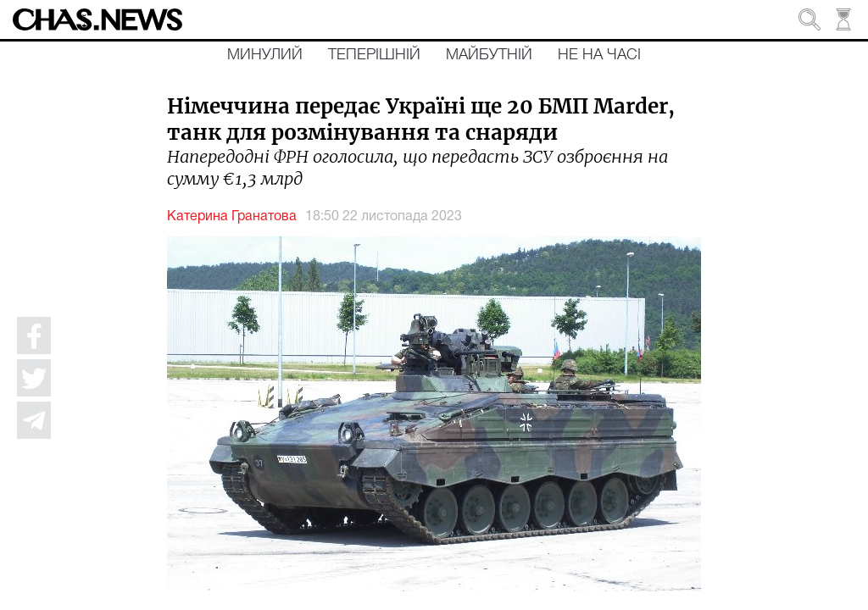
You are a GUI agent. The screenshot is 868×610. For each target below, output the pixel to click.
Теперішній (374, 55)
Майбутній (489, 55)
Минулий (265, 55)
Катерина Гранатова (232, 217)
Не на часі (599, 55)
